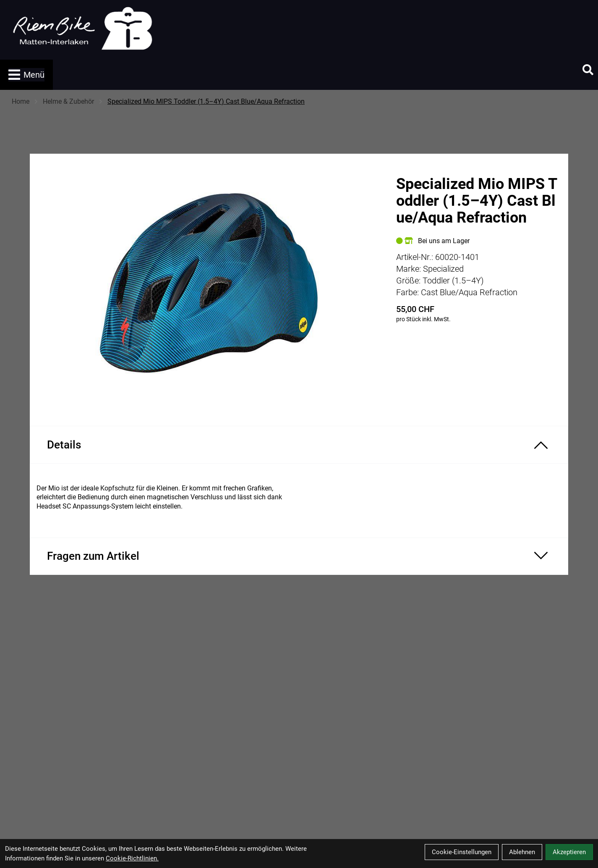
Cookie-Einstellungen (462, 852)
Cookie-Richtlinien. (132, 858)
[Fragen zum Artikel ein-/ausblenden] (299, 556)
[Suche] (588, 70)
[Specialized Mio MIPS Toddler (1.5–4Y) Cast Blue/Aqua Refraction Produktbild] (209, 283)
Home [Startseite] (21, 101)
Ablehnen (522, 852)
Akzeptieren (569, 852)
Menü (26, 75)
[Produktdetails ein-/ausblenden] (299, 445)
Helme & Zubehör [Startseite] (68, 101)
